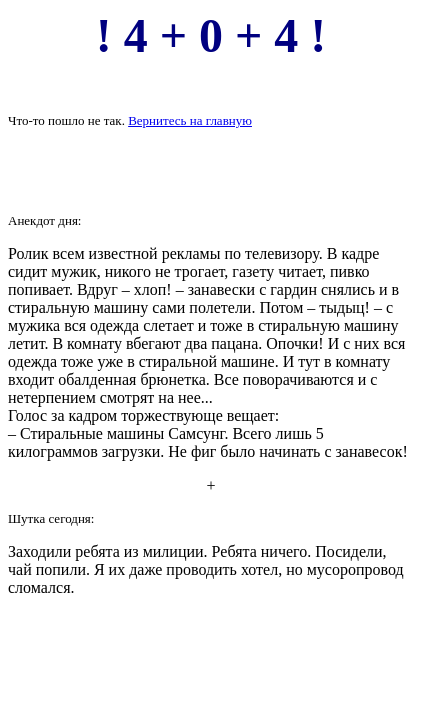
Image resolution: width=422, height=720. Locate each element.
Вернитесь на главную (190, 120)
